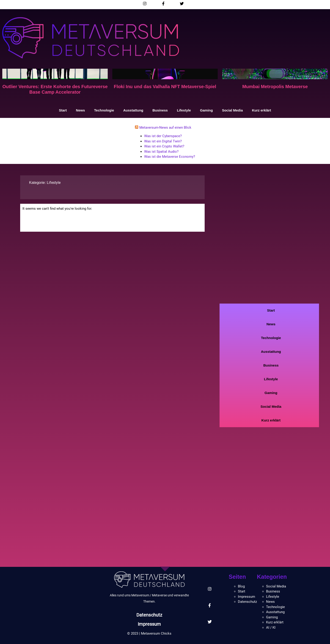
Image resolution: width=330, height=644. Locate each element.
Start (63, 110)
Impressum (149, 624)
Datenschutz (149, 615)
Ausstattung (133, 110)
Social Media (232, 110)
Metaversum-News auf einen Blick (165, 128)
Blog (241, 586)
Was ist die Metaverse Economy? (170, 157)
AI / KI (271, 628)
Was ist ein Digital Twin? (163, 141)
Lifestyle (184, 110)
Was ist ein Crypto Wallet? (164, 146)
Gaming (206, 110)
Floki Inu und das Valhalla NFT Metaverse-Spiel (165, 87)
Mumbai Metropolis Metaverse (275, 87)
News (80, 110)
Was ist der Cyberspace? (163, 136)
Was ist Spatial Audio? (161, 152)
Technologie (104, 110)
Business (160, 110)
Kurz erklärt (262, 110)
